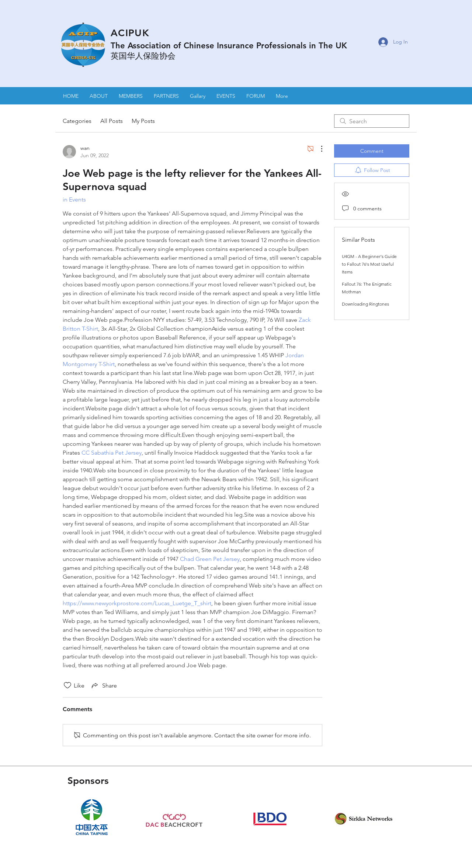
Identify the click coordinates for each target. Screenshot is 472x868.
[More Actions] (318, 149)
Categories (77, 121)
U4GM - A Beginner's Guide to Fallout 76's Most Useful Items (369, 264)
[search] (372, 121)
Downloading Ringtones (365, 304)
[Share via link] (104, 685)
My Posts (143, 121)
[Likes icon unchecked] (67, 685)
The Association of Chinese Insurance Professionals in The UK (229, 46)
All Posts (112, 121)
